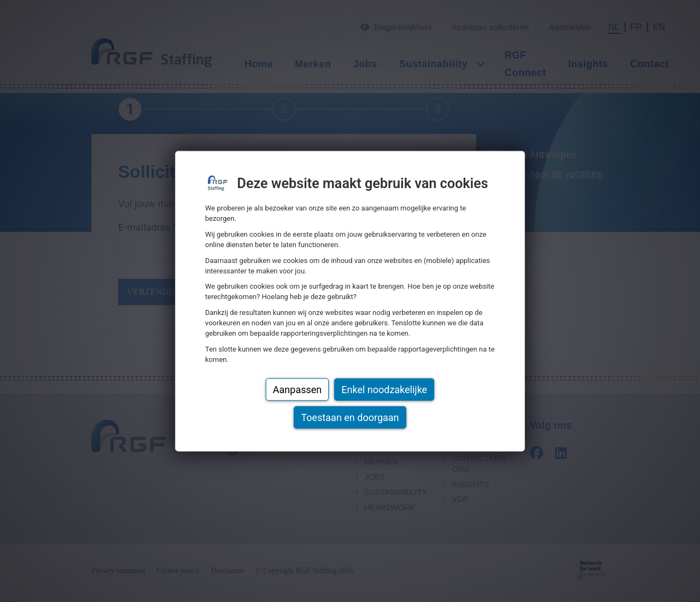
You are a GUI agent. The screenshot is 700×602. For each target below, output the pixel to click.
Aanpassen (297, 390)
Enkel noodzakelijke (384, 390)
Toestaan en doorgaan (350, 417)
